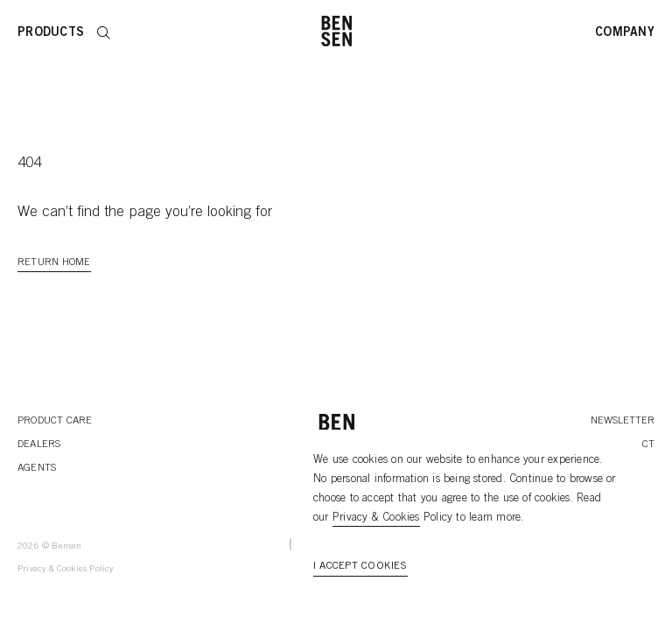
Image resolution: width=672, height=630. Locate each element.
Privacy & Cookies (376, 518)
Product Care (55, 421)
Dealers (39, 444)
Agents (37, 468)
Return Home (54, 262)
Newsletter (623, 421)
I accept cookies (360, 566)
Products (51, 33)
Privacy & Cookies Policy (66, 570)
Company (625, 33)
